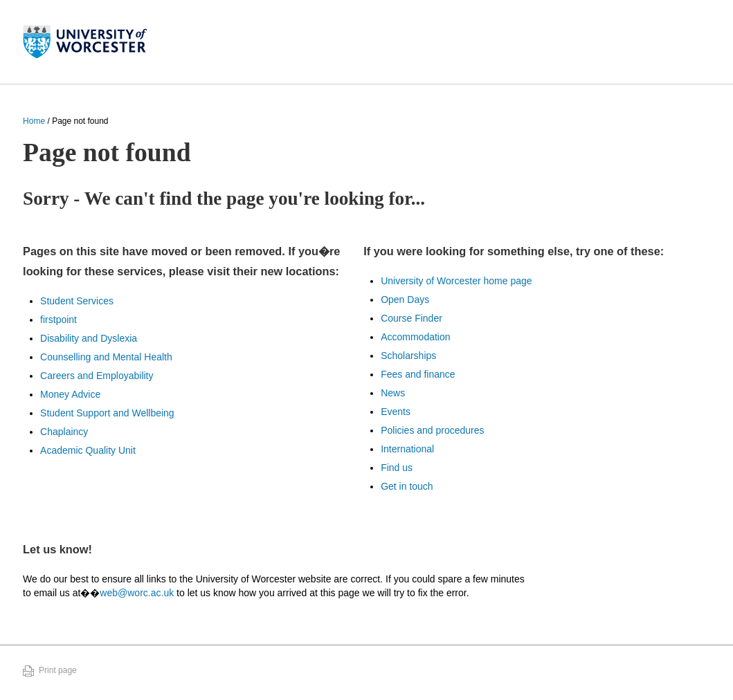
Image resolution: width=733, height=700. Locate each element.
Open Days (405, 300)
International (407, 449)
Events (396, 412)
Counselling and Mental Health (106, 357)
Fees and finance (418, 374)
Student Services (77, 301)
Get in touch (407, 486)
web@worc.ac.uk (137, 593)
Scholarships (408, 356)
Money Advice (70, 394)
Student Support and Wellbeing (107, 413)
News (393, 393)
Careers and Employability (97, 376)
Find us (397, 468)
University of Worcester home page (456, 281)
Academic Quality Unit (88, 450)
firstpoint (58, 320)
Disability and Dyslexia (89, 338)
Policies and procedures (432, 430)
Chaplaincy (64, 432)
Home (34, 121)
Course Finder (411, 318)
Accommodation (415, 337)
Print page (58, 670)
